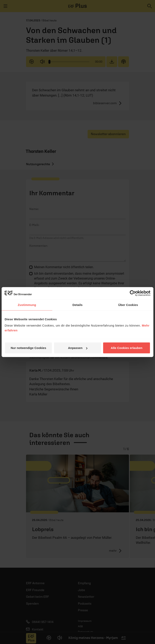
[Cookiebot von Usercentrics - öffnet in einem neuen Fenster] (133, 293)
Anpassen (78, 348)
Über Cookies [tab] (128, 305)
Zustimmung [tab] (27, 305)
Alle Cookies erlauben (127, 348)
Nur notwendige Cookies (28, 348)
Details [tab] (77, 305)
